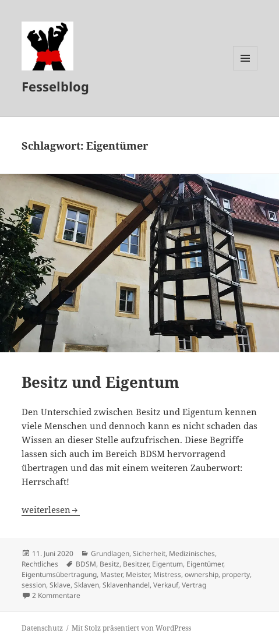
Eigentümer (205, 564)
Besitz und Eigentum (100, 382)
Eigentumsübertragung (59, 574)
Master (111, 574)
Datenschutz (42, 628)
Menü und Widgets (246, 70)
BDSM (86, 564)
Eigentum (167, 564)
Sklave (60, 585)
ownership (202, 574)
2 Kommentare (56, 595)
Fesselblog (55, 86)
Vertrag (194, 585)
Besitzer (136, 564)
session (34, 585)
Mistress (167, 574)
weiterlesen (51, 509)
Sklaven (86, 585)
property (236, 574)
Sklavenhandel (126, 585)
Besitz (110, 564)
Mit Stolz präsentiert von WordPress (131, 628)
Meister (138, 574)
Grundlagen (110, 553)
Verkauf (166, 585)
